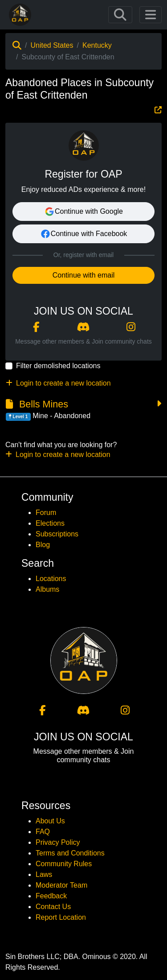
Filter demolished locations (58, 366)
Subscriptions (57, 534)
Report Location (61, 917)
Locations (51, 579)
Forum (46, 513)
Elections (50, 523)
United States (52, 45)
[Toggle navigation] (120, 15)
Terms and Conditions (70, 853)
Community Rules (64, 864)
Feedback (51, 896)
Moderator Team (61, 885)
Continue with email (84, 275)
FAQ (43, 832)
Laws (44, 874)
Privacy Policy (58, 842)
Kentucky (97, 45)
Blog (43, 545)
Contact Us (53, 907)
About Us (50, 821)
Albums (47, 589)
